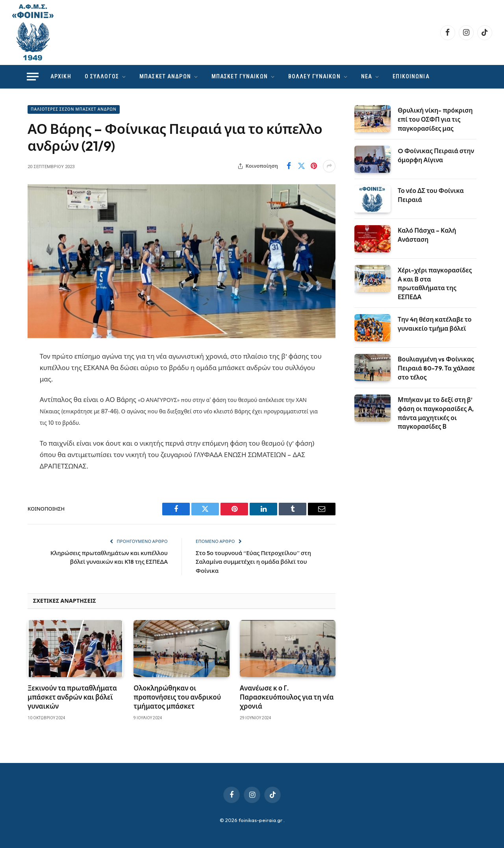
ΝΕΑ (367, 76)
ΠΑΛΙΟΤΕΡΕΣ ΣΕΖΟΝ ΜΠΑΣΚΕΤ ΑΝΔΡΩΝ (74, 109)
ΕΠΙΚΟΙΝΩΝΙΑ (411, 76)
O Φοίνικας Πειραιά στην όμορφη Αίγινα (436, 155)
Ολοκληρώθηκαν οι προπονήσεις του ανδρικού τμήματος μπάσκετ (177, 697)
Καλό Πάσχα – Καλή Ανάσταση (427, 235)
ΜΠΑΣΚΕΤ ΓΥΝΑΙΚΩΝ (240, 76)
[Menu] (33, 77)
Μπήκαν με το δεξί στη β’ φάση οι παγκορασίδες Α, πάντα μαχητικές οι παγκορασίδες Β (436, 413)
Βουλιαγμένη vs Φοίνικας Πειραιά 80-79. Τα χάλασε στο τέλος (436, 368)
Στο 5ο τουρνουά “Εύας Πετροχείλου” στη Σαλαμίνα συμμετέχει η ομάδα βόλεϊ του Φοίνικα (253, 562)
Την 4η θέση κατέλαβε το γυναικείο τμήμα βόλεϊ (435, 324)
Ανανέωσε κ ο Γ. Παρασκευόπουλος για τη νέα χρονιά (287, 697)
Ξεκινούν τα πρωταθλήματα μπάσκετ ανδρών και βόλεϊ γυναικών (72, 697)
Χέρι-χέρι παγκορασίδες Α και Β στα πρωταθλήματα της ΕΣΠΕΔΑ (435, 284)
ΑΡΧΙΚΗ (61, 76)
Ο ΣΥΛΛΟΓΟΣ (102, 76)
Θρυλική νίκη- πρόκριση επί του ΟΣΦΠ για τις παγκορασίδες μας (435, 119)
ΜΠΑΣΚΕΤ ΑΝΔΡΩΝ (165, 76)
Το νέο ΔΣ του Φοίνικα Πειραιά (431, 195)
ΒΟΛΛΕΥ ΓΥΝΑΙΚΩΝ (314, 76)
